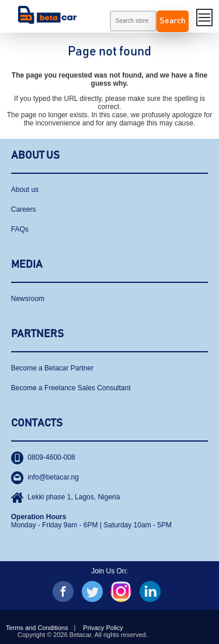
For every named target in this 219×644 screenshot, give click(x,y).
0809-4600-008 (43, 457)
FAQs (20, 229)
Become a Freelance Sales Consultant (71, 388)
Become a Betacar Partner (52, 368)
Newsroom (28, 299)
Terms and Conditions (37, 628)
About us (25, 190)
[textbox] (133, 21)
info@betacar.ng (45, 477)
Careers (24, 209)
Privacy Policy (103, 628)
